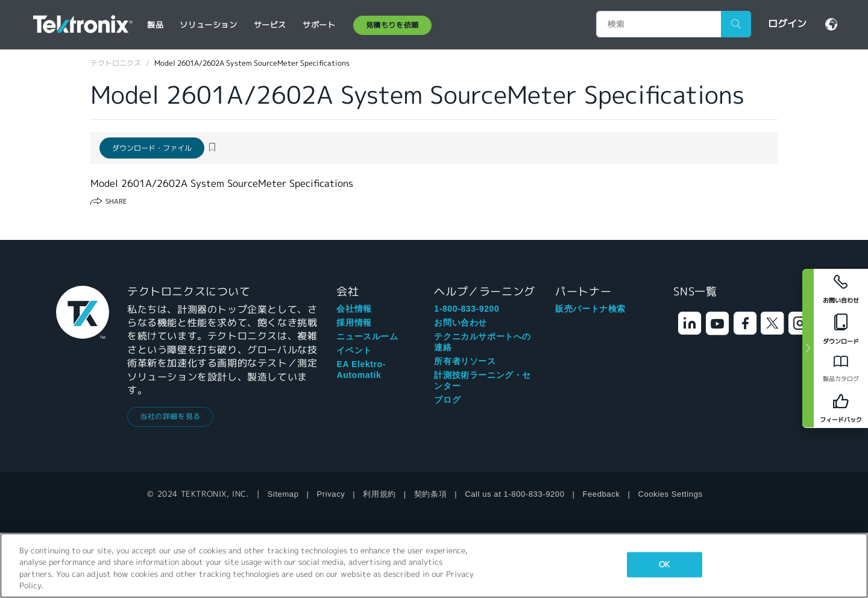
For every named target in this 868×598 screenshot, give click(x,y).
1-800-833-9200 (467, 309)
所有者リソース (465, 361)
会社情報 (354, 309)
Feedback (602, 494)
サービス (270, 25)
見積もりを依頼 (392, 25)
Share (116, 201)
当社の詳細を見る (170, 416)
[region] (434, 565)
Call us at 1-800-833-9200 (514, 494)
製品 (155, 25)
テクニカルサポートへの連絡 (483, 342)
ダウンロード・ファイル (152, 148)
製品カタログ (841, 379)
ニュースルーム (367, 336)
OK (664, 565)
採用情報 (354, 323)
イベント (354, 350)
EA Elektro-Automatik (361, 370)
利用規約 (379, 494)
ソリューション (208, 25)
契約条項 (430, 494)
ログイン (787, 24)
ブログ (447, 400)
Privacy (331, 494)
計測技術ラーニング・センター (483, 380)
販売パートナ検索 (590, 309)
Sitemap (283, 494)
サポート (319, 25)
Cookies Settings (670, 494)
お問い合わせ (461, 323)
